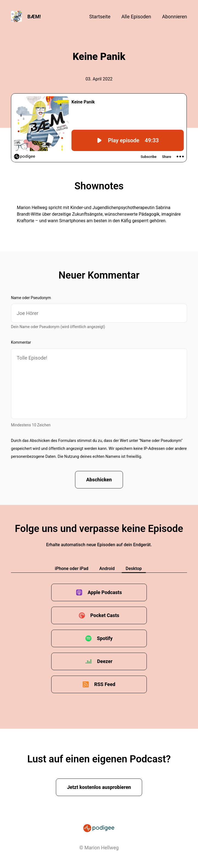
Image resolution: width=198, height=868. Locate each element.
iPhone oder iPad (71, 569)
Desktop (134, 569)
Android (107, 569)
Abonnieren (175, 17)
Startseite (100, 17)
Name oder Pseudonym (31, 298)
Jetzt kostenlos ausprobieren (99, 787)
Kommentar (21, 342)
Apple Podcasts (105, 593)
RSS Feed (105, 685)
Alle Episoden (136, 17)
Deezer (105, 662)
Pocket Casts (105, 616)
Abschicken (99, 480)
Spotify (105, 639)
